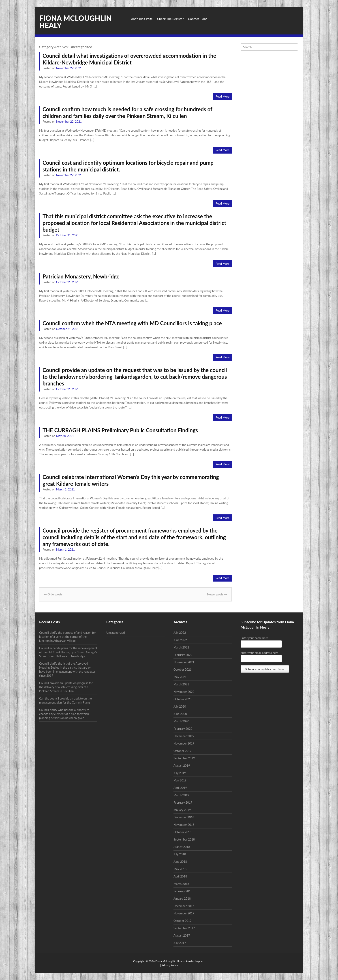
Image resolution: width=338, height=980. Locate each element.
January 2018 (182, 899)
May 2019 (180, 780)
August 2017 (182, 935)
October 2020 (183, 699)
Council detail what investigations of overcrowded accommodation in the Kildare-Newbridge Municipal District (129, 59)
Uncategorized (116, 633)
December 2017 (184, 906)
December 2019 (184, 736)
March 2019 (181, 795)
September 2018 (184, 839)
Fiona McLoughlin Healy (75, 22)
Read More (222, 96)
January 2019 (182, 810)
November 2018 (184, 825)
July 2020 (180, 706)
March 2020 (181, 721)
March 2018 (181, 884)
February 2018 (183, 891)
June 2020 (180, 714)
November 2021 (184, 662)
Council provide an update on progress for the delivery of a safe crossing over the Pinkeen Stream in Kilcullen (66, 687)
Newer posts (217, 594)
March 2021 (181, 684)
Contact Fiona (198, 19)
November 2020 (184, 692)
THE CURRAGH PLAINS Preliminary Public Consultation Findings (120, 430)
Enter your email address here (259, 653)
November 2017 (184, 913)
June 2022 (180, 640)
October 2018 (183, 832)
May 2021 (180, 677)
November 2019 (184, 743)
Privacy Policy (170, 965)
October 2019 (183, 751)
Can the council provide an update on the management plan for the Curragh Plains (65, 700)
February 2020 (183, 729)
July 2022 (180, 633)
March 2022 (181, 647)
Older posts (53, 594)
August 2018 (182, 847)
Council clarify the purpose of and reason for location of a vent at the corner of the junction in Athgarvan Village (67, 637)
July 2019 (180, 773)
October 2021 (183, 670)
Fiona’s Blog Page (141, 19)
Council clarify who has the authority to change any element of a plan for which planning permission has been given (64, 714)
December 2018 (184, 817)
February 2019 (183, 802)
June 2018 (180, 862)
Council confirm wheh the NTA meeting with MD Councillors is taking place (132, 323)
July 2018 (180, 854)
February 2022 (183, 655)
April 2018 (180, 876)
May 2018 (180, 869)
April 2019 (180, 788)
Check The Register (170, 19)
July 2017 (180, 943)
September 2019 (184, 758)
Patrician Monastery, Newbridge (81, 276)
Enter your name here (254, 638)
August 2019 (182, 766)
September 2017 (184, 928)
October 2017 (183, 921)
